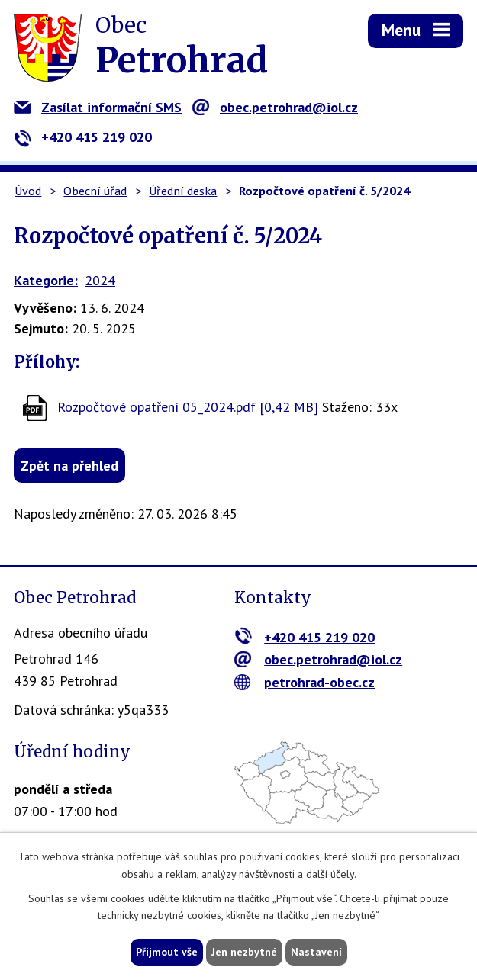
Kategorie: (46, 280)
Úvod (28, 191)
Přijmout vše (167, 952)
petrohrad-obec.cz (305, 682)
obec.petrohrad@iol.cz (275, 107)
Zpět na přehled (69, 466)
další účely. (331, 874)
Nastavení (316, 952)
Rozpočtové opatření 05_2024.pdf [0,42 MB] (188, 407)
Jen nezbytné (244, 952)
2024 (100, 280)
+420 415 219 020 (83, 137)
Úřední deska (183, 191)
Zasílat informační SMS (98, 107)
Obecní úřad (95, 191)
